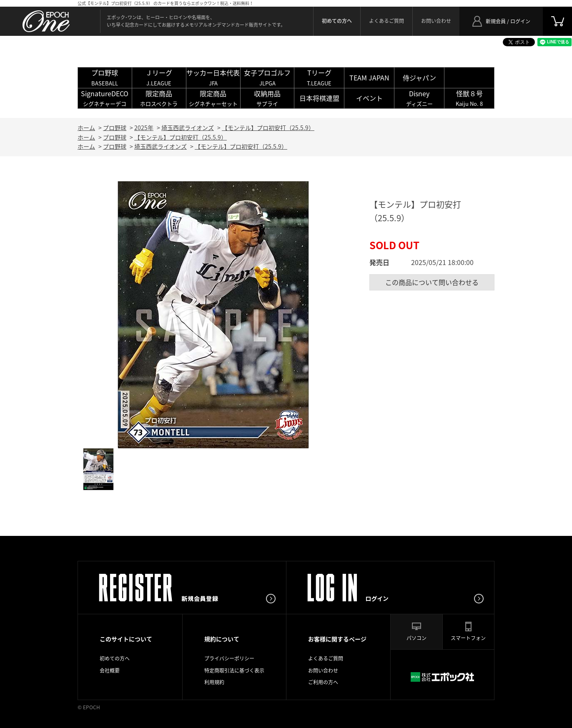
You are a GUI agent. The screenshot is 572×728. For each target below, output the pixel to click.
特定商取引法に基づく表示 (234, 670)
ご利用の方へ (323, 682)
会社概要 (110, 670)
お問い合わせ (436, 21)
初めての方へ (115, 658)
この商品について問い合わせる (432, 282)
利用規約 (214, 682)
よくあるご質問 (386, 21)
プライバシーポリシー (229, 658)
